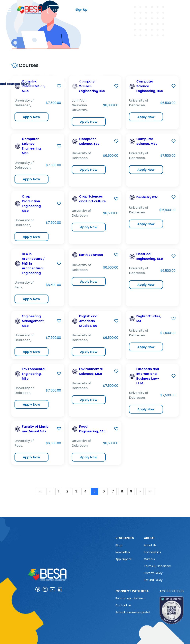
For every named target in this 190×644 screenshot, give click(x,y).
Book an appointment (131, 598)
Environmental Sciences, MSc (91, 371)
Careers (149, 559)
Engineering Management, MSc (33, 321)
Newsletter (123, 552)
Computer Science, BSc (89, 141)
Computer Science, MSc (147, 141)
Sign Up (81, 10)
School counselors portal (133, 612)
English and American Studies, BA (88, 321)
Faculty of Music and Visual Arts (35, 429)
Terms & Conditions (158, 566)
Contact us (123, 605)
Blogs (119, 545)
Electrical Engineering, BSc (150, 256)
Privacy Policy (153, 573)
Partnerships (152, 552)
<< (40, 491)
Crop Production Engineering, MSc (32, 204)
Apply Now (32, 117)
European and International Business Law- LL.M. (148, 376)
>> (150, 491)
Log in (58, 10)
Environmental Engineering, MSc (34, 374)
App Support (124, 559)
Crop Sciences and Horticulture (92, 199)
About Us (150, 545)
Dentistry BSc (147, 197)
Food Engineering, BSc (92, 429)
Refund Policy (153, 580)
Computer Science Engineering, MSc (32, 146)
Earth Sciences (91, 255)
